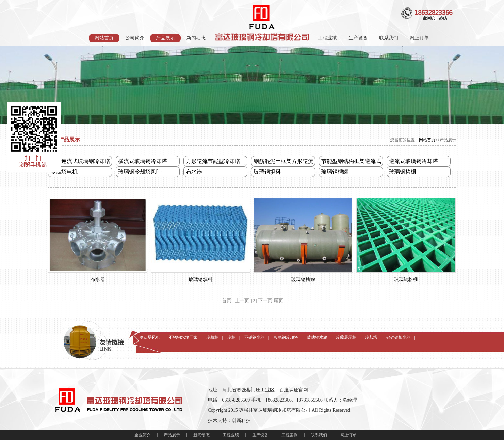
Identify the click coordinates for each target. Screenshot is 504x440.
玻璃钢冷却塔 (286, 335)
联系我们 (389, 38)
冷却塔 (371, 335)
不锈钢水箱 (255, 335)
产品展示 (165, 38)
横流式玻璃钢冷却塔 (143, 161)
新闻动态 (196, 38)
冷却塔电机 (64, 172)
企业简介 (143, 435)
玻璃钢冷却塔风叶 (140, 172)
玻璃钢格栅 (403, 172)
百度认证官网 (294, 390)
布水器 (194, 172)
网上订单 (419, 38)
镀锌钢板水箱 (399, 335)
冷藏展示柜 (346, 335)
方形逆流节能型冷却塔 (213, 161)
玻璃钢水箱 (317, 335)
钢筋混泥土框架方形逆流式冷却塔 (283, 162)
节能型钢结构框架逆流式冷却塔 (351, 162)
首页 (227, 301)
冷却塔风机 (150, 335)
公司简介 (135, 38)
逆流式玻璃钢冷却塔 (413, 161)
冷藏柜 (212, 335)
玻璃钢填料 (267, 172)
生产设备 (358, 38)
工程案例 (290, 435)
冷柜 (231, 335)
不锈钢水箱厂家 (183, 335)
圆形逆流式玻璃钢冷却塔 (80, 161)
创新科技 (241, 420)
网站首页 (104, 38)
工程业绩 (327, 38)
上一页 (242, 301)
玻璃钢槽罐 (335, 172)
